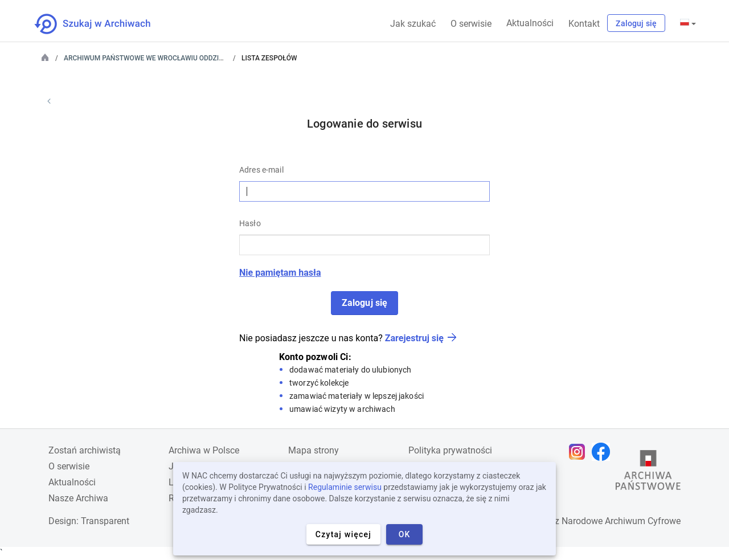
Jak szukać (413, 24)
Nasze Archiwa (78, 498)
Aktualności (530, 23)
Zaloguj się (636, 23)
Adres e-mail (261, 170)
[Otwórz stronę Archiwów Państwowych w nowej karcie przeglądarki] (648, 473)
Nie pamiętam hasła (280, 273)
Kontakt (584, 24)
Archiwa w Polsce (204, 450)
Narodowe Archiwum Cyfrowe (621, 521)
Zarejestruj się (414, 338)
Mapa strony (314, 450)
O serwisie (471, 24)
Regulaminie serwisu (345, 487)
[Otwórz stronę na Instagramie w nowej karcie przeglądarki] (580, 452)
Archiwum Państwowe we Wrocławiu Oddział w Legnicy (164, 58)
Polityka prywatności (450, 450)
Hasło (250, 223)
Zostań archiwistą (85, 450)
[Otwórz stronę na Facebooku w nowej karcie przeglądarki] (604, 452)
